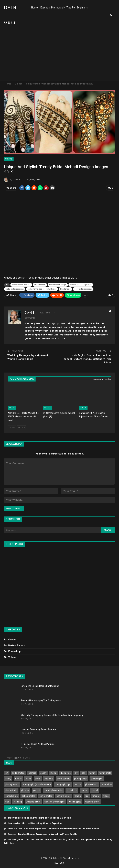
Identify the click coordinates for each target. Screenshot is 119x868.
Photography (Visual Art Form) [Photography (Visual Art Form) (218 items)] (37, 784)
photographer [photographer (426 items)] (80, 779)
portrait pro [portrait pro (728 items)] (72, 790)
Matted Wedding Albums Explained (43, 823)
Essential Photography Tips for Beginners (75, 8)
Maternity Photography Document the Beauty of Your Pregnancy (52, 715)
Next (21, 427)
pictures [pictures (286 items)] (25, 790)
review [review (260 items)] (84, 790)
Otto (11, 828)
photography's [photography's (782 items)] (12, 784)
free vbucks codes (19, 818)
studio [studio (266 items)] (78, 796)
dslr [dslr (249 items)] (84, 773)
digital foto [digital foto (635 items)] (66, 773)
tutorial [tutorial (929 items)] (96, 796)
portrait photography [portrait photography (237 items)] (53, 790)
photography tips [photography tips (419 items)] (63, 784)
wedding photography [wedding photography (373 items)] (55, 802)
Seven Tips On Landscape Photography (40, 686)
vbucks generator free (21, 839)
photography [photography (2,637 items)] (97, 779)
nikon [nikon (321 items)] (28, 779)
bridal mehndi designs (15, 289)
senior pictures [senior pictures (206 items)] (64, 796)
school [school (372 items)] (95, 790)
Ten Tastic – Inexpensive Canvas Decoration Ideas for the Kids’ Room (58, 828)
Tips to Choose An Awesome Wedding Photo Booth (47, 834)
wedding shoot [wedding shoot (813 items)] (92, 802)
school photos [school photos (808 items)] (29, 796)
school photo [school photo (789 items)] (12, 796)
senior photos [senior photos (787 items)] (46, 796)
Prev (12, 427)
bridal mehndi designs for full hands (42, 289)
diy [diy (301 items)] (76, 773)
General (13, 639)
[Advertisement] (60, 55)
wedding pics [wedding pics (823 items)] (75, 802)
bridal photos (65, 289)
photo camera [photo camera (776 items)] (64, 779)
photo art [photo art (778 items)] (49, 779)
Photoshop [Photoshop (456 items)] (107, 784)
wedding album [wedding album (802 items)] (33, 802)
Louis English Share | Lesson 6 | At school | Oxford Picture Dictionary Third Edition (88, 359)
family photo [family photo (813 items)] (105, 773)
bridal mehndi (40, 285)
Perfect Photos (17, 645)
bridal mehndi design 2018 (81, 285)
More (104, 8)
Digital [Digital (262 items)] (53, 773)
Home (45, 8)
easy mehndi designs (83, 289)
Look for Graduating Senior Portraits (39, 729)
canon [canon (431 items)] (43, 773)
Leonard (13, 823)
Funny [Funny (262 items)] (8, 779)
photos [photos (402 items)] (78, 784)
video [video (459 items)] (106, 796)
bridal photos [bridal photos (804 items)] (18, 773)
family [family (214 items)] (92, 773)
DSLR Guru (60, 863)
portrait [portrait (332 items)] (36, 790)
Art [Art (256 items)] (7, 773)
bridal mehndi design (58, 285)
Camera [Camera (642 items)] (32, 773)
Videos (9, 159)
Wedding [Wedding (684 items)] (18, 802)
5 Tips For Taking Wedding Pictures (38, 744)
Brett (11, 834)
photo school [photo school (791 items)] (91, 784)
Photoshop (14, 651)
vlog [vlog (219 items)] (7, 802)
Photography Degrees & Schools (52, 818)
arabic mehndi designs (21, 285)
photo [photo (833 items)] (38, 779)
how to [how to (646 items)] (18, 779)
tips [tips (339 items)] (87, 796)
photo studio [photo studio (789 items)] (11, 790)
